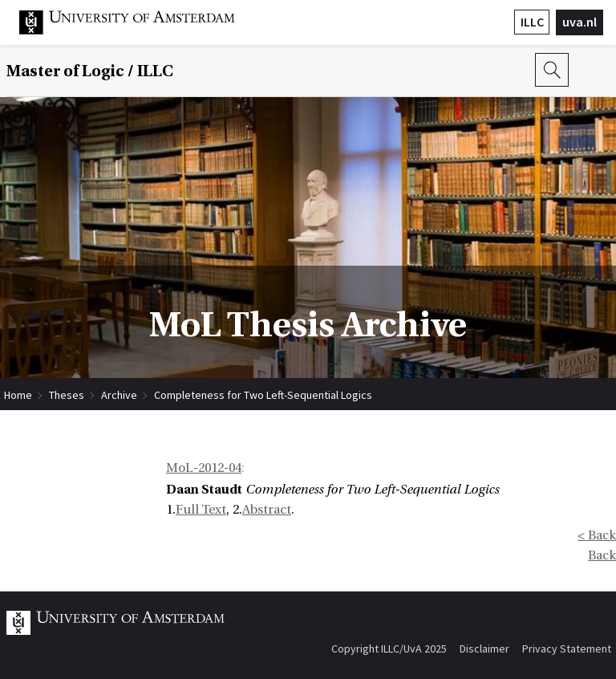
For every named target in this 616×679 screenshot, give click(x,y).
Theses (67, 395)
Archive (119, 395)
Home (18, 395)
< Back (597, 535)
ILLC (532, 22)
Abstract (267, 510)
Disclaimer (484, 649)
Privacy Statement (567, 649)
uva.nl (580, 22)
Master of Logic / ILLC (90, 71)
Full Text (201, 510)
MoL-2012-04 (204, 468)
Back (602, 555)
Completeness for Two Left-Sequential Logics (263, 395)
